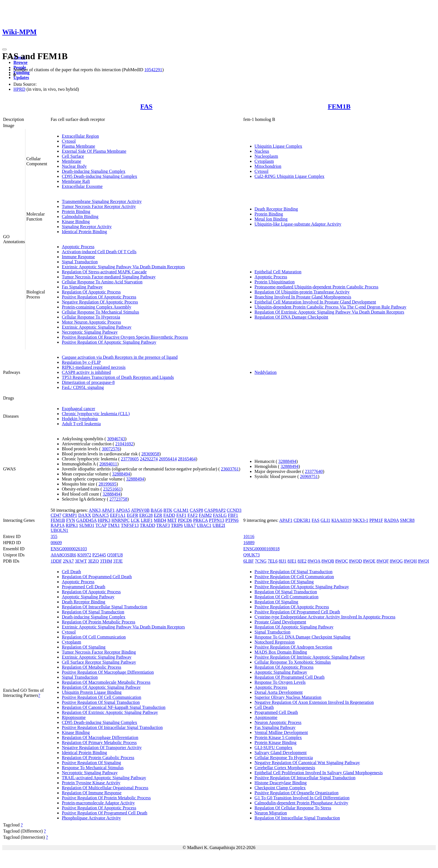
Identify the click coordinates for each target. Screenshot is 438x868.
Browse (20, 62)
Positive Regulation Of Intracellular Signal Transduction (112, 727)
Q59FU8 (115, 555)
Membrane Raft (76, 181)
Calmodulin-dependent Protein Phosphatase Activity (301, 803)
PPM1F (376, 520)
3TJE (118, 561)
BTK (168, 510)
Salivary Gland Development (281, 753)
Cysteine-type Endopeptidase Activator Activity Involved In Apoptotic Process (325, 617)
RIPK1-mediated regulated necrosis (94, 367)
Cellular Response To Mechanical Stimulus (100, 312)
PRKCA (200, 520)
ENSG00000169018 (261, 549)
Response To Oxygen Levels (280, 682)
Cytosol (69, 141)
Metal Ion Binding (271, 219)
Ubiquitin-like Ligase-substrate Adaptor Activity (298, 224)
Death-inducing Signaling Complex (94, 171)
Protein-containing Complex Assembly (97, 307)
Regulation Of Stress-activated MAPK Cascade (104, 272)
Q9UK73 (252, 555)
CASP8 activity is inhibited (86, 372)
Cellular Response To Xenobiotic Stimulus (293, 662)
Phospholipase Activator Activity (91, 818)
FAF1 (181, 515)
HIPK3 (104, 520)
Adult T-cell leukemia (81, 424)
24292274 (149, 459)
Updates (21, 77)
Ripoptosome (74, 717)
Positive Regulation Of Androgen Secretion (293, 647)
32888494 (121, 474)
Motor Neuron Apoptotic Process (91, 322)
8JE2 (302, 561)
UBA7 (190, 525)
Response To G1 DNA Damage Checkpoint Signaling (302, 637)
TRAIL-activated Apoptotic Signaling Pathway (104, 778)
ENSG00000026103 (69, 549)
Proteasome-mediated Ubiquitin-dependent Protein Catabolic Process (316, 287)
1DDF (56, 561)
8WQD (355, 561)
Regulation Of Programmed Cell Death (97, 577)
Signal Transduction (80, 262)
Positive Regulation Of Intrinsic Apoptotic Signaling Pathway (310, 657)
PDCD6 (185, 520)
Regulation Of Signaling (84, 647)
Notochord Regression (275, 642)
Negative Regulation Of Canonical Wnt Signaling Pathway (307, 763)
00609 (56, 543)
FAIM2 (205, 515)
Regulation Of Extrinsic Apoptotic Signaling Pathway (110, 712)
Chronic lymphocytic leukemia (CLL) (96, 414)
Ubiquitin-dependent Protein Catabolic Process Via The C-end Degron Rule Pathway (330, 307)
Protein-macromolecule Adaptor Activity (98, 803)
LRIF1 (147, 520)
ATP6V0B (140, 510)
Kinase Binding (76, 222)
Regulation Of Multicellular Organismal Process (105, 788)
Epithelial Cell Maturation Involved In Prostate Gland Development (315, 302)
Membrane (71, 161)
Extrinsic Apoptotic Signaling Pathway (97, 327)
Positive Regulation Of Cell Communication (101, 697)
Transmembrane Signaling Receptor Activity (102, 201)
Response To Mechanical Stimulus (93, 768)
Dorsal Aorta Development (278, 692)
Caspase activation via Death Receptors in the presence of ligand (120, 357)
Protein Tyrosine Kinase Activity (91, 783)
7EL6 (273, 561)
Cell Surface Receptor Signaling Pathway (99, 662)
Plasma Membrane (78, 146)
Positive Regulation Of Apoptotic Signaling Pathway (109, 342)
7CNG (261, 561)
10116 (249, 536)
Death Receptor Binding (276, 209)
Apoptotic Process (78, 247)
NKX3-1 (360, 520)
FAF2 (192, 515)
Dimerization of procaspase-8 (88, 382)
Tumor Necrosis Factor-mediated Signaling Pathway (109, 277)
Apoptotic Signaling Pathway (88, 597)
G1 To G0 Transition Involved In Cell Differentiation (302, 798)
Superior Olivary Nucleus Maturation (288, 697)
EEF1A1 (118, 515)
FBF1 (233, 515)
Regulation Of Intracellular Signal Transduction (104, 607)
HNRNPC (121, 520)
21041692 (124, 444)
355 (54, 536)
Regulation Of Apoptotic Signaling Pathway (101, 687)
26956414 (168, 459)
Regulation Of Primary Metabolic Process (99, 743)
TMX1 (114, 525)
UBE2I (219, 525)
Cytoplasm (264, 161)
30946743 (116, 439)
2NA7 (68, 561)
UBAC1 (204, 525)
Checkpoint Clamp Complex (280, 788)
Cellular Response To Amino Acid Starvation (102, 282)
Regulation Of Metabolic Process (91, 667)
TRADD (147, 525)
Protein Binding (76, 211)
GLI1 (326, 520)
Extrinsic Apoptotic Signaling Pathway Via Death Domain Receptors (123, 267)
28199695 (108, 484)
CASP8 (196, 510)
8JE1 (292, 561)
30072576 (111, 449)
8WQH (410, 561)
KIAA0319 (341, 520)
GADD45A (86, 520)
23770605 (130, 459)
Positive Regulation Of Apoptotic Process (99, 297)
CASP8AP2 (215, 510)
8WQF (383, 561)
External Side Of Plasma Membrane (94, 151)
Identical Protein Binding (84, 232)
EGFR (133, 515)
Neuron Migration (271, 813)
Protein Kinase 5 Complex (278, 737)
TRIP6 (177, 525)
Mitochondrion (268, 166)
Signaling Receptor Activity (87, 227)
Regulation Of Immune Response (92, 793)
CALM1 (181, 510)
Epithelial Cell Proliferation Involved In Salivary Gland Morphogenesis (319, 773)
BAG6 (156, 510)
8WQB (328, 561)
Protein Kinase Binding (275, 743)
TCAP (101, 525)
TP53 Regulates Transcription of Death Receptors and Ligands (118, 377)
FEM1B (339, 106)
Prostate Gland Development (280, 622)
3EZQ (93, 561)
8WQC (341, 561)
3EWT (81, 561)
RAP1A (58, 525)
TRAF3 (163, 525)
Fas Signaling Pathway (82, 287)
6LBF (248, 561)
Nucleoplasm (266, 156)
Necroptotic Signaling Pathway (90, 332)
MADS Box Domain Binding (281, 652)
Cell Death (71, 572)
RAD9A (391, 520)
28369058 (150, 454)
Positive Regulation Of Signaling (91, 763)
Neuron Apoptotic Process (278, 722)
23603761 (230, 469)
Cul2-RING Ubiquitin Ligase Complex (289, 176)
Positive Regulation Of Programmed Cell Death (104, 813)
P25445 (99, 555)
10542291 (153, 70)
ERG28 (146, 515)
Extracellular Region (80, 136)
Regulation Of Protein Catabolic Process (98, 758)
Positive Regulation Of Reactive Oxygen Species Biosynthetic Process (125, 337)
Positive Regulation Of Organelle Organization (297, 793)
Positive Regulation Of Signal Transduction (101, 702)
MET (172, 520)
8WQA (314, 561)
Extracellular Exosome (82, 186)
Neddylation (266, 372)
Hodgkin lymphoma (80, 419)
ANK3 (95, 510)
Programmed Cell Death (84, 587)
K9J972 (84, 555)
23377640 (314, 471)
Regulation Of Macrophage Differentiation (100, 737)
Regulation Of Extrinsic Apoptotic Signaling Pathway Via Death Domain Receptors (329, 312)
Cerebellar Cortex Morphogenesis (285, 768)
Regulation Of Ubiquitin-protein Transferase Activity (302, 292)
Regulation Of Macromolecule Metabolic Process (106, 682)
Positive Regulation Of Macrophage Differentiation (108, 672)
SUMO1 (87, 525)
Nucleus (262, 151)
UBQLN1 (59, 530)
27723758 (118, 499)
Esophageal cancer (78, 409)
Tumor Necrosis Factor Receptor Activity (99, 206)
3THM (106, 561)
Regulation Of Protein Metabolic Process (98, 622)
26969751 (309, 476)
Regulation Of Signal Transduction (93, 612)
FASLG (220, 515)
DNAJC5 (101, 515)
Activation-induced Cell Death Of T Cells (99, 252)
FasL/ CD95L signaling (83, 387)
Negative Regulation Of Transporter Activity (102, 748)
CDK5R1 (302, 520)
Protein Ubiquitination (275, 282)
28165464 (187, 459)
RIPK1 (72, 525)
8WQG (396, 561)
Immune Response (78, 257)
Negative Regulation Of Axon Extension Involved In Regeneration (314, 702)
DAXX (85, 515)
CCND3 (234, 510)
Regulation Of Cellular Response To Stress (293, 808)
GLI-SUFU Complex (273, 748)
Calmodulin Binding (80, 217)
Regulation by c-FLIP (81, 362)
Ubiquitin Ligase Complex (278, 146)
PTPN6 (232, 520)
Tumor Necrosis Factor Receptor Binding (99, 652)
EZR (158, 515)
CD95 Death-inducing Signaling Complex (99, 176)
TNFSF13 (130, 525)
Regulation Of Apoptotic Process (91, 292)
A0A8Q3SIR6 (63, 555)
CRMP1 (70, 515)
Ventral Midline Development (281, 732)
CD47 (56, 515)
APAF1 (108, 510)
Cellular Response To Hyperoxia (91, 317)
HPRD (19, 89)
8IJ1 (283, 561)
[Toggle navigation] (4, 49)
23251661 (112, 489)
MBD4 (160, 520)
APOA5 (123, 510)
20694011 (108, 464)
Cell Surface (73, 156)
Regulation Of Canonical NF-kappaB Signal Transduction (114, 707)
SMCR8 (407, 520)
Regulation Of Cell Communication (94, 637)
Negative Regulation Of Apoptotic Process (100, 302)
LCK (135, 520)
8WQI (423, 561)
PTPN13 (217, 520)
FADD (169, 515)
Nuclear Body (74, 166)
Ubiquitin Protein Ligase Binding (92, 692)
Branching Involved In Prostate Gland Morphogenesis (303, 297)
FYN (71, 520)
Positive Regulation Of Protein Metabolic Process (106, 798)
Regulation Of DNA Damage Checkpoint (291, 317)
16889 (249, 543)
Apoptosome (266, 717)
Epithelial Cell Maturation (278, 272)
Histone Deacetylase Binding (281, 783)
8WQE (369, 561)
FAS (146, 106)
